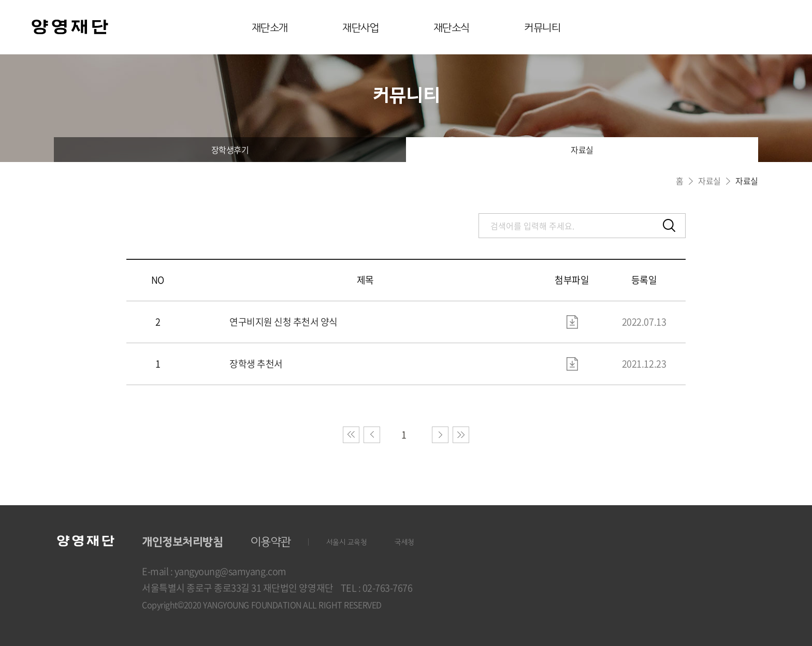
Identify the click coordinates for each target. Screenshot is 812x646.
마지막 (461, 435)
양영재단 (70, 28)
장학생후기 (230, 150)
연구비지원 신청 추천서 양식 (284, 322)
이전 (372, 435)
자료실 (582, 150)
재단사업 (360, 28)
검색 (669, 226)
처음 (351, 435)
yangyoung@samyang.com (230, 571)
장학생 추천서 (256, 364)
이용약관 (271, 542)
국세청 (404, 542)
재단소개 (270, 28)
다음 (440, 435)
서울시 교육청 (347, 542)
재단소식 (452, 28)
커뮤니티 (542, 28)
